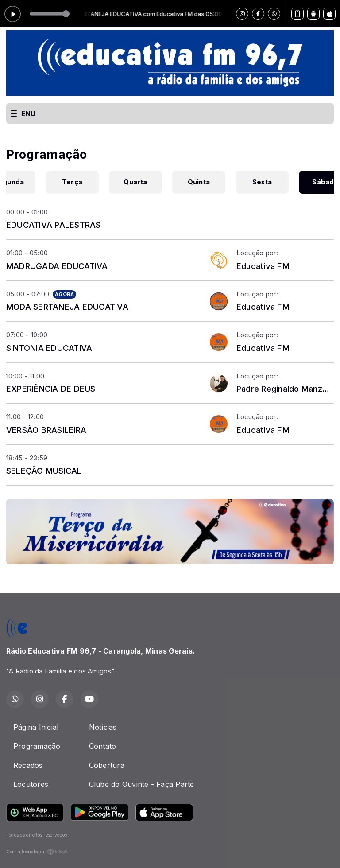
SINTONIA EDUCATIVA (49, 348)
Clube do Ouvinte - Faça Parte (142, 784)
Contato (103, 746)
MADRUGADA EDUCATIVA (57, 266)
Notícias (103, 727)
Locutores (31, 784)
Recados (28, 765)
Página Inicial (36, 727)
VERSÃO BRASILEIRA (46, 430)
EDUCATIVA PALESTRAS (54, 225)
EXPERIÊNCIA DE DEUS (51, 389)
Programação (37, 746)
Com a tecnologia (37, 852)
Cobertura (107, 765)
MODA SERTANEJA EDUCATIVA (67, 307)
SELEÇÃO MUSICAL (44, 471)
